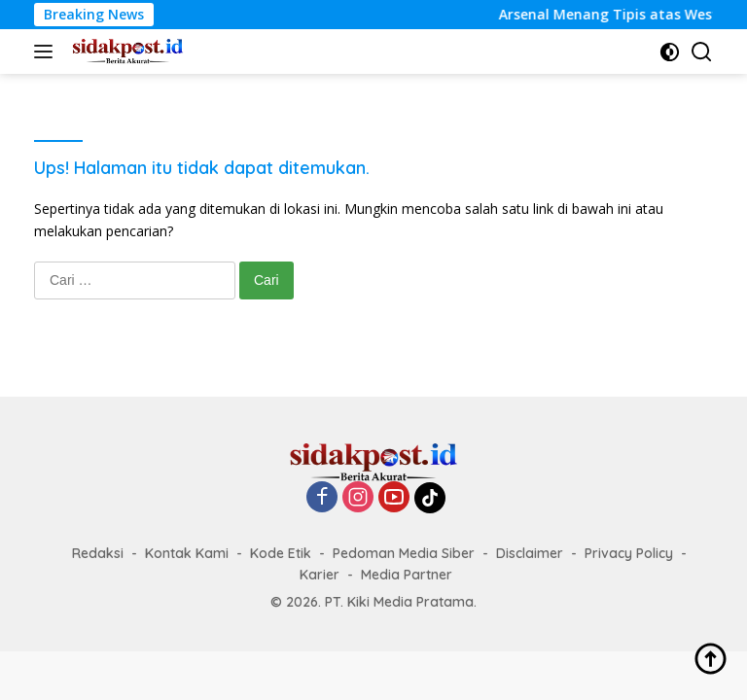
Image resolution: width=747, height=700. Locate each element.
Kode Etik (281, 553)
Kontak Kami (187, 553)
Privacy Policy (629, 553)
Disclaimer (530, 553)
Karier (320, 575)
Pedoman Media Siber (404, 553)
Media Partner (407, 575)
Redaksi (98, 553)
